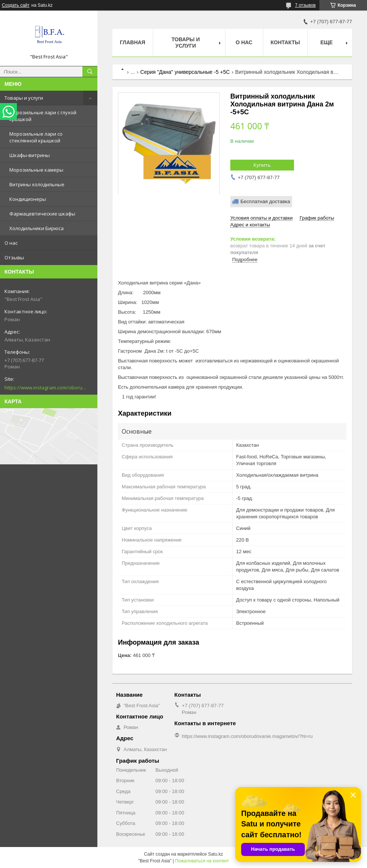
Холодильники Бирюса (37, 228)
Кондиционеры (28, 199)
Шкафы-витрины (30, 155)
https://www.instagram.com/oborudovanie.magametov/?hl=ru (46, 388)
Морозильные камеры (36, 170)
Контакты (285, 42)
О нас (11, 243)
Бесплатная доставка (265, 201)
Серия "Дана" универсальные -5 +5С (185, 72)
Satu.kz (215, 854)
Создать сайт (16, 5)
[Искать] (90, 72)
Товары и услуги (24, 98)
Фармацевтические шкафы (42, 214)
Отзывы (14, 257)
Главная (133, 42)
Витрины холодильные (37, 184)
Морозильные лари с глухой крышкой (43, 116)
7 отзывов (305, 5)
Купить (262, 165)
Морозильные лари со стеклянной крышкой (36, 137)
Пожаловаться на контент (202, 861)
